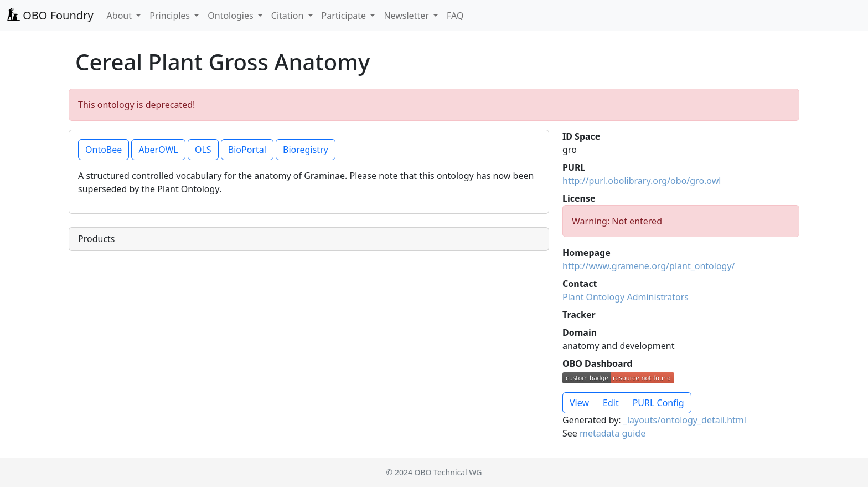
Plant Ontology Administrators (626, 297)
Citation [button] (289, 16)
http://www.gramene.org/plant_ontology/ (649, 266)
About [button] (121, 16)
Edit (611, 403)
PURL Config (658, 403)
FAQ (455, 16)
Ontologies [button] (231, 16)
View (579, 403)
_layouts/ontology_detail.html (685, 420)
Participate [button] (345, 16)
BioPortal (247, 150)
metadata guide (613, 433)
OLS (203, 150)
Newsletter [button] (407, 16)
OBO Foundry (50, 15)
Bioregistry (306, 150)
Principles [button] (171, 16)
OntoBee (104, 150)
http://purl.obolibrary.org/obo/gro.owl (642, 181)
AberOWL (158, 150)
